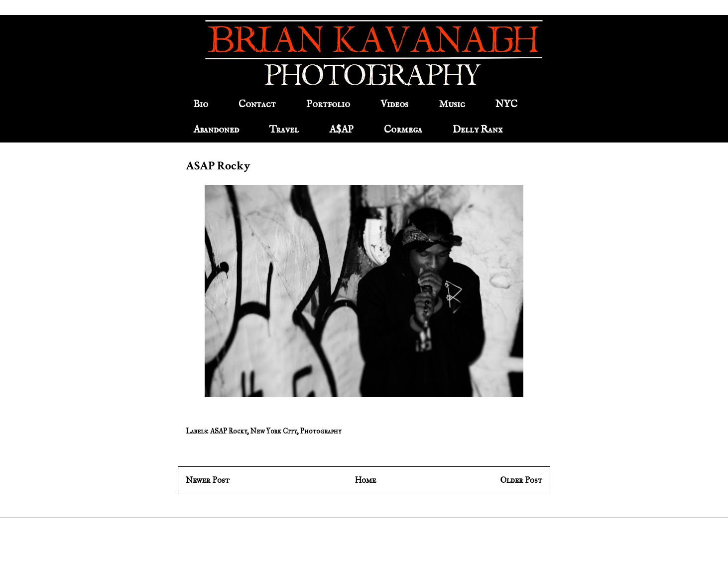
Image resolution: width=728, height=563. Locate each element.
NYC (506, 104)
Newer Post (208, 480)
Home (365, 480)
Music (452, 104)
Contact (257, 104)
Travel (284, 130)
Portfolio (328, 104)
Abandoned (216, 130)
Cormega (403, 130)
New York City (274, 431)
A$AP (341, 130)
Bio (201, 104)
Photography (321, 431)
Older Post (521, 480)
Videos (394, 104)
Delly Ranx (478, 130)
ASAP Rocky (229, 431)
